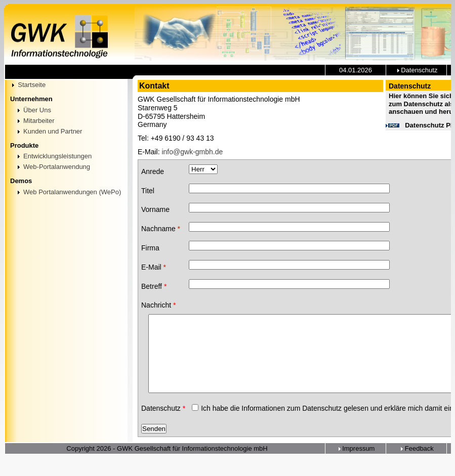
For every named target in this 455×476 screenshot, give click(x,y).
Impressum (356, 466)
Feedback (416, 466)
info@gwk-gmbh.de (192, 152)
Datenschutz (417, 70)
